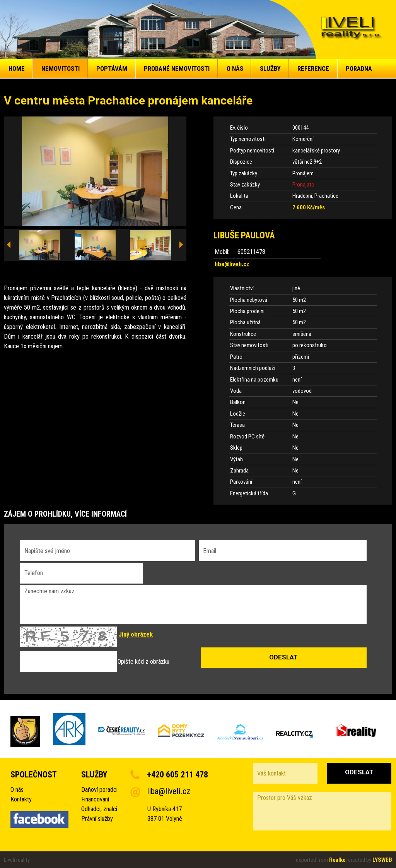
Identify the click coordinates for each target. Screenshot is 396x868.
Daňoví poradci (99, 790)
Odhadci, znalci (99, 809)
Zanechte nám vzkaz (193, 604)
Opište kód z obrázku (143, 662)
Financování (95, 799)
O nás (17, 790)
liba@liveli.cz (232, 264)
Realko (337, 860)
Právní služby (97, 819)
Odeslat (359, 772)
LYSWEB (382, 860)
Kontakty (21, 799)
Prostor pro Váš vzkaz (322, 811)
